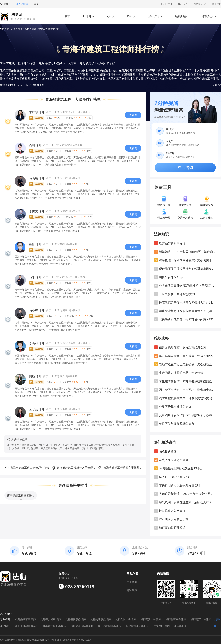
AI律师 (88, 16)
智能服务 (182, 16)
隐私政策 (132, 590)
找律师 (132, 16)
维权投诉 (209, 16)
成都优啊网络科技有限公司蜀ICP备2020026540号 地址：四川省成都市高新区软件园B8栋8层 (46, 640)
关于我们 (132, 582)
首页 (36, 4)
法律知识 (156, 16)
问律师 (111, 16)
